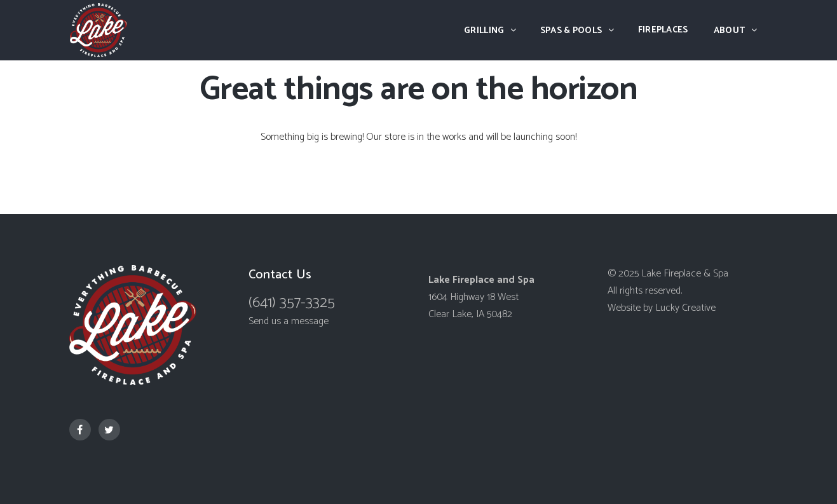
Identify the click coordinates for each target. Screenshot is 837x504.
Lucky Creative (685, 308)
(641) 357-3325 (292, 303)
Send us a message (289, 321)
